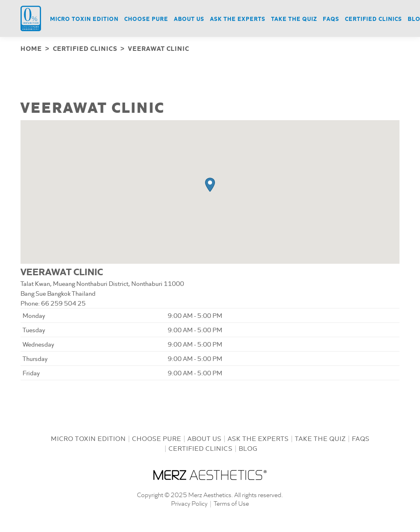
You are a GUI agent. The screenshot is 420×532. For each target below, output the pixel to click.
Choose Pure (157, 437)
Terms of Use (231, 502)
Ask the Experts (258, 437)
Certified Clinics (201, 447)
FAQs (361, 437)
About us (204, 437)
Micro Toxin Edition (88, 437)
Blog (248, 447)
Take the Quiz (320, 437)
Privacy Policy (189, 502)
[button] (210, 184)
